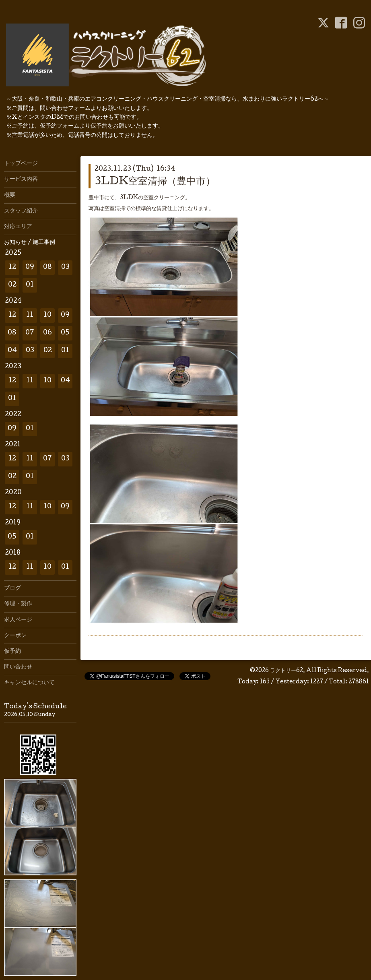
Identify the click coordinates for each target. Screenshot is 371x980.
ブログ (12, 588)
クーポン (15, 636)
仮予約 (12, 652)
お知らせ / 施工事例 (30, 243)
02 (12, 285)
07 (30, 333)
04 (12, 351)
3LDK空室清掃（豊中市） (155, 182)
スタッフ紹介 (21, 211)
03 (65, 267)
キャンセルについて (29, 683)
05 (65, 333)
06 (47, 333)
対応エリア (18, 227)
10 (47, 315)
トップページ (21, 164)
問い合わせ (18, 667)
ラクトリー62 (286, 671)
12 (12, 267)
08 (47, 267)
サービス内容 (21, 179)
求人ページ (18, 620)
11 (30, 315)
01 (30, 285)
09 (30, 267)
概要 (10, 196)
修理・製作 (18, 604)
